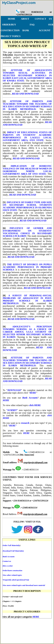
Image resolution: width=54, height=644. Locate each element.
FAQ (39, 623)
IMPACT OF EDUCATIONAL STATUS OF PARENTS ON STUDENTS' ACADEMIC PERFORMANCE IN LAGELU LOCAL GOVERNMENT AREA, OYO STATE (27, 136)
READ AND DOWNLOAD (25, 94)
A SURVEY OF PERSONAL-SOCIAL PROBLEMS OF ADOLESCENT (27, 297)
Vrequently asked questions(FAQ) (16, 580)
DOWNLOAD (14, 390)
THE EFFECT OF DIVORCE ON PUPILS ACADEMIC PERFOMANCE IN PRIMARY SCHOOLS (27, 267)
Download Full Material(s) (13, 551)
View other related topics (12, 575)
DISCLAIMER (24, 629)
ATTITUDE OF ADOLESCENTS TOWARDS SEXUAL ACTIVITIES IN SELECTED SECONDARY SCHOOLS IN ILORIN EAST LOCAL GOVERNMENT (27, 74)
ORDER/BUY (26, 623)
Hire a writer (8, 566)
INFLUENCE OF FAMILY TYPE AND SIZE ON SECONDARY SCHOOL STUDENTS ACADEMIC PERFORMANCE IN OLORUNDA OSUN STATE (27, 206)
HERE (33, 393)
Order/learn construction (12, 570)
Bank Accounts (9, 557)
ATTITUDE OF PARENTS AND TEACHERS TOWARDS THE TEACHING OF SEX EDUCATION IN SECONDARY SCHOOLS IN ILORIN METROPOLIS (27, 105)
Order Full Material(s (11, 545)
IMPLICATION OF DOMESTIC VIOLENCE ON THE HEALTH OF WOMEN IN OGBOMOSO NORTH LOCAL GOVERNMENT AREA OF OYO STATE (27, 170)
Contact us (7, 561)
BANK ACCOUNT (36, 30)
